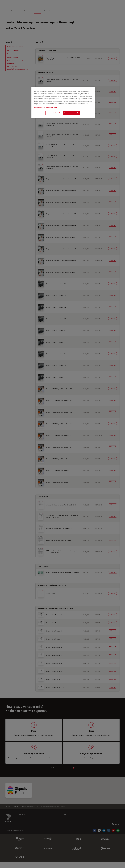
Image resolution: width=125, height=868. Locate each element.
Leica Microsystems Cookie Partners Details (46, 107)
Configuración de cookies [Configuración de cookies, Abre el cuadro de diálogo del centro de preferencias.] (54, 113)
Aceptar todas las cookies (72, 113)
